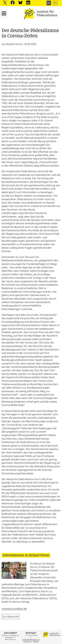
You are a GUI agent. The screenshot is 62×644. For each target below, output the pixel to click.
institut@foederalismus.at (31, 639)
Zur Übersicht (11, 617)
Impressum (27, 641)
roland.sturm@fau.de (14, 609)
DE (49, 3)
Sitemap (36, 641)
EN (55, 3)
